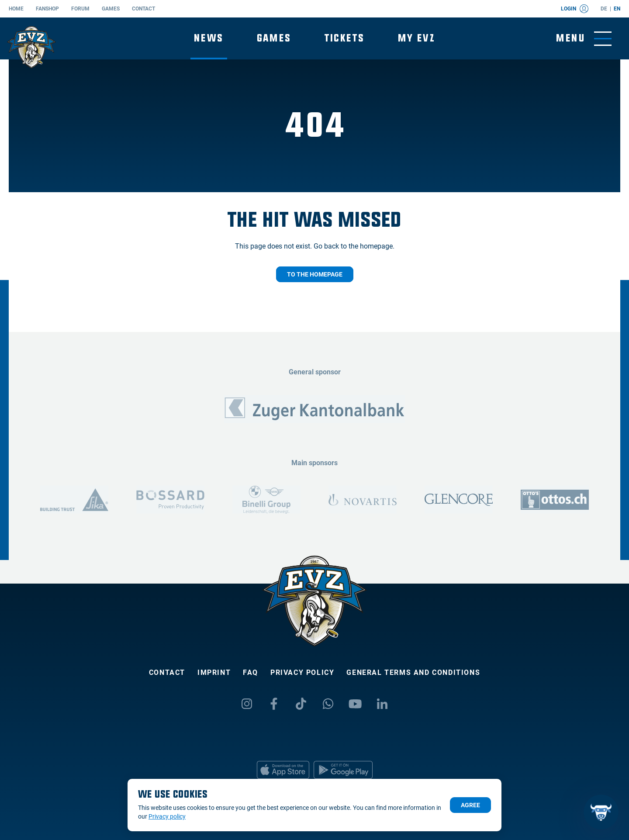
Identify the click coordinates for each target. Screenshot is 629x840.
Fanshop (47, 9)
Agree (470, 805)
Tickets (345, 38)
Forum (80, 9)
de (604, 9)
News (209, 38)
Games (111, 9)
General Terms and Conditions (413, 672)
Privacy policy (302, 672)
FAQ (251, 672)
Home (16, 9)
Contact (143, 9)
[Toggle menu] (584, 39)
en (617, 9)
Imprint (214, 672)
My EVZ (416, 38)
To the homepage (315, 274)
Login (575, 9)
